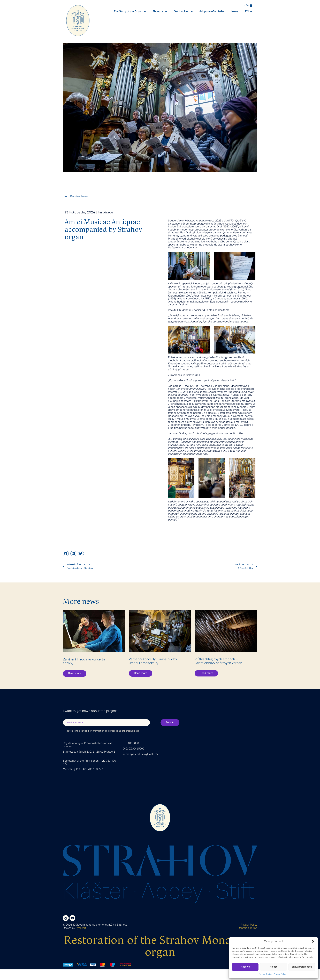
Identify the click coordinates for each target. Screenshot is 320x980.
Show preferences (302, 967)
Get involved (183, 12)
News (235, 12)
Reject (273, 967)
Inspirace (105, 212)
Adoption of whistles (212, 12)
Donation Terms (247, 928)
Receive (245, 967)
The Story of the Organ (130, 12)
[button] (313, 941)
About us (160, 12)
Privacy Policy (265, 974)
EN (249, 12)
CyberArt (81, 928)
